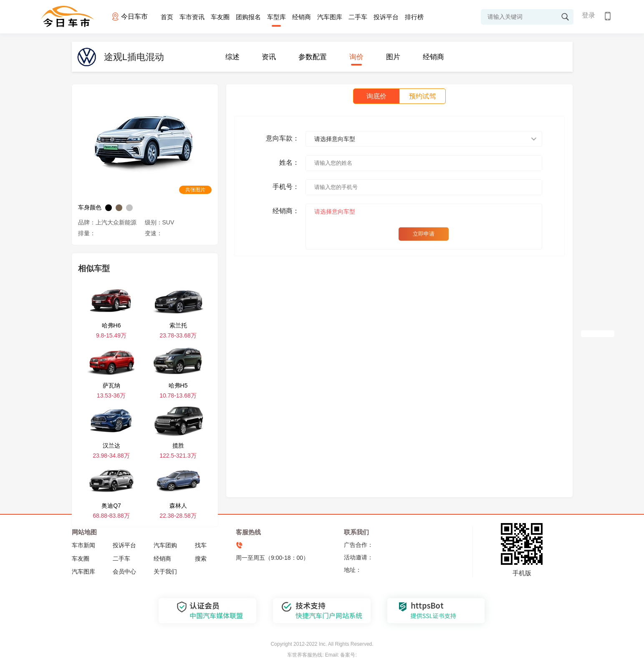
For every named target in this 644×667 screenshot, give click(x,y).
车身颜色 (90, 207)
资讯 (269, 57)
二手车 (358, 17)
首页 (167, 17)
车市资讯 (192, 17)
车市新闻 (83, 545)
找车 (201, 545)
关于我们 (165, 571)
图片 (393, 57)
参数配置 (313, 57)
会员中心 (124, 571)
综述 (232, 57)
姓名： (289, 162)
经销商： (286, 211)
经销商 (302, 17)
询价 (356, 57)
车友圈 (220, 17)
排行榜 (414, 17)
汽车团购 (165, 545)
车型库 (277, 17)
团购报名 (248, 17)
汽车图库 (330, 17)
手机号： (286, 187)
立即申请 (424, 234)
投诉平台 (386, 17)
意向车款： (283, 138)
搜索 (201, 559)
